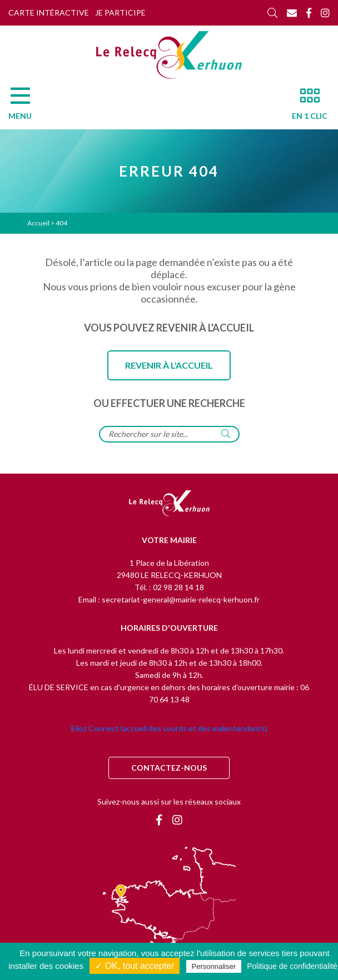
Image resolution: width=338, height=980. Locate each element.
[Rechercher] (272, 13)
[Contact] (292, 13)
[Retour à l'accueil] (169, 504)
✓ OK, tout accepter (135, 966)
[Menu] (26, 107)
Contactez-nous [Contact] (169, 768)
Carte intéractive (49, 12)
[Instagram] (325, 13)
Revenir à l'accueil (169, 365)
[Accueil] (169, 55)
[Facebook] (309, 13)
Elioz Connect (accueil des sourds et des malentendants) (169, 728)
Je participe (120, 12)
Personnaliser (214, 966)
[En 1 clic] (305, 107)
